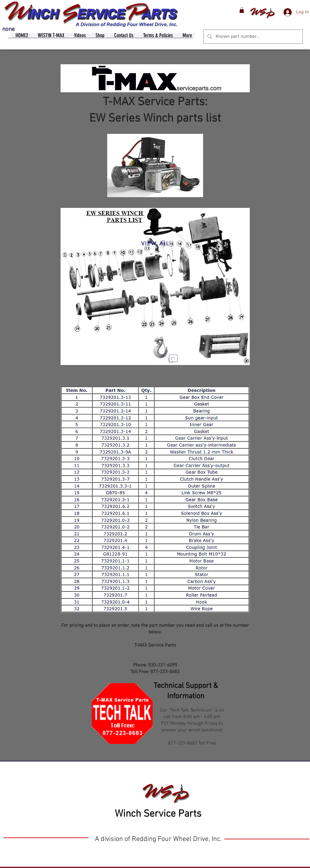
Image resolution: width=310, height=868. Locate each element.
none (9, 29)
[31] (173, 358)
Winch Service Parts (158, 814)
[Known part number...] (252, 37)
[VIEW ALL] (155, 244)
